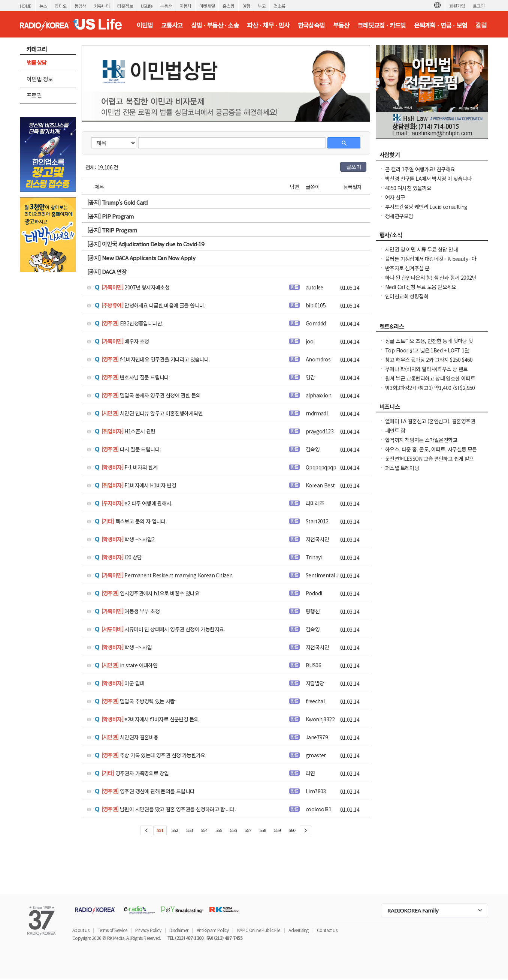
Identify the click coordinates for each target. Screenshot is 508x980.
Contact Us (327, 930)
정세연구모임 (399, 216)
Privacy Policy (148, 930)
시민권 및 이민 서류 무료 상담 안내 (421, 249)
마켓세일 (207, 6)
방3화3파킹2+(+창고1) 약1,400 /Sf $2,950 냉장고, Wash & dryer (430, 391)
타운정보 (125, 6)
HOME (26, 6)
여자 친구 (395, 197)
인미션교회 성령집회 (407, 296)
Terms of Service (112, 930)
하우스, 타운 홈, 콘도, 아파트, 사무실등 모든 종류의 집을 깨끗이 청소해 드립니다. (431, 453)
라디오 (61, 6)
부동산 (166, 6)
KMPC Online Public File (259, 930)
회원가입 (457, 6)
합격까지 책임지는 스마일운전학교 (421, 440)
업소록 (279, 6)
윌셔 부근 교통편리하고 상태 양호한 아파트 (430, 378)
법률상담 (37, 62)
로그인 (479, 6)
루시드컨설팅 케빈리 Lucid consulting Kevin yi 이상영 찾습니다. (426, 210)
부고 (262, 6)
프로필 (34, 95)
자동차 (186, 6)
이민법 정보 (40, 79)
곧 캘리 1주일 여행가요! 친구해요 (420, 169)
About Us (81, 930)
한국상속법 (311, 25)
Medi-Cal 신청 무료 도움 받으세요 (421, 287)
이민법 (144, 25)
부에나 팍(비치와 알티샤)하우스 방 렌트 (427, 369)
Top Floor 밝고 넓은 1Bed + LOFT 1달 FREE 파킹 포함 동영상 (427, 354)
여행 (246, 6)
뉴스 (43, 6)
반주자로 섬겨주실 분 (407, 268)
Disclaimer (179, 930)
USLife (146, 6)
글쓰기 (354, 167)
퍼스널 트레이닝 (402, 468)
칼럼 (481, 25)
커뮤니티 (102, 6)
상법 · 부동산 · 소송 (215, 25)
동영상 (80, 6)
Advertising (298, 930)
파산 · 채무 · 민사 (268, 25)
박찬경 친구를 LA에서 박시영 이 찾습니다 (428, 178)
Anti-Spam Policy (213, 930)
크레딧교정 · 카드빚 (381, 25)
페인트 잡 (395, 430)
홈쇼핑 (228, 6)
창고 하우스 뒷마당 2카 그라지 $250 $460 (429, 360)
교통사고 (172, 25)
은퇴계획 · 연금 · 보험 (441, 25)
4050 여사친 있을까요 (408, 188)
